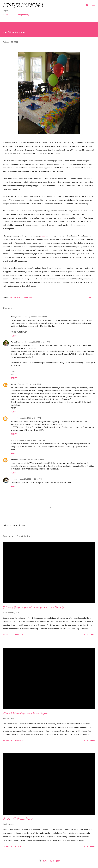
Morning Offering (22, 15)
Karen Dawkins (17, 342)
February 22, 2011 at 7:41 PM (32, 459)
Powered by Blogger (49, 861)
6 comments (17, 740)
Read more (90, 635)
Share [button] (89, 297)
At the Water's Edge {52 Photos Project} (26, 713)
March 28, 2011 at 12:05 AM (30, 479)
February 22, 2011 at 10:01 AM (33, 440)
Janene (14, 479)
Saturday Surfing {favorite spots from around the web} (33, 607)
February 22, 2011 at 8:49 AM (35, 317)
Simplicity (27, 297)
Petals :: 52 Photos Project (18, 819)
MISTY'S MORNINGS (23, 5)
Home (6, 15)
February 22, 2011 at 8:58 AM (30, 384)
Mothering (16, 297)
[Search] (87, 5)
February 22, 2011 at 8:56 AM (38, 342)
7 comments (17, 635)
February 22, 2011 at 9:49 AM (29, 418)
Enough (43, 236)
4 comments (17, 846)
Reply (14, 336)
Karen (13, 384)
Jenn (13, 418)
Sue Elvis (14, 459)
